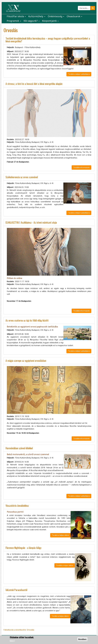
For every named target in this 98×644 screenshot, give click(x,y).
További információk (81, 167)
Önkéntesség (56, 16)
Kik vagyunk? (32, 21)
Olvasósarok (74, 16)
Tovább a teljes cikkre (60, 535)
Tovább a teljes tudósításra (79, 74)
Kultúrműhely (37, 16)
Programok (14, 21)
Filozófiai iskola (16, 16)
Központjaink (50, 21)
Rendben (82, 639)
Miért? (12, 641)
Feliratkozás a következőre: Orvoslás (19, 630)
